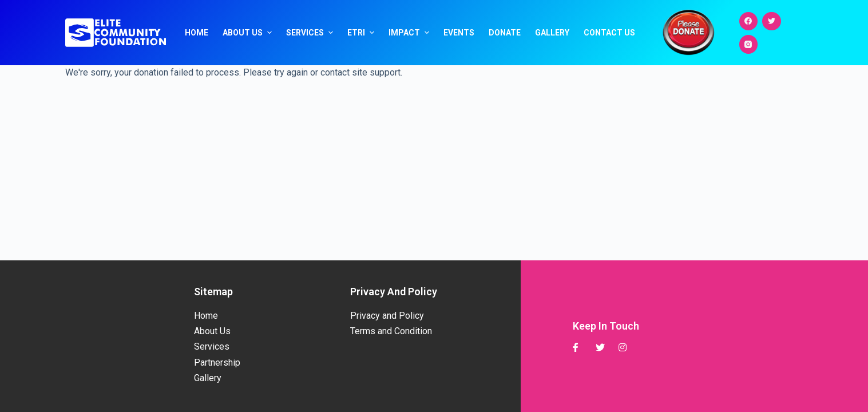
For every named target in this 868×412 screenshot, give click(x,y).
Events (459, 33)
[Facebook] (749, 21)
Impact (410, 33)
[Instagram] (749, 44)
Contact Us (609, 33)
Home (197, 33)
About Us (249, 33)
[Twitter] (772, 21)
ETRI (362, 33)
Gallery (552, 33)
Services (311, 33)
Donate (505, 33)
